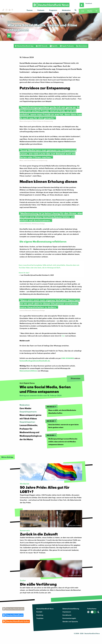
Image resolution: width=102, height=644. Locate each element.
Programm (53, 10)
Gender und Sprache (70, 621)
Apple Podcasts (67, 46)
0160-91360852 (68, 358)
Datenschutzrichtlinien (28, 371)
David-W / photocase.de (94, 39)
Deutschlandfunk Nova (45, 609)
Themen (30, 10)
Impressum (67, 612)
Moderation (66, 10)
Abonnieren (82, 46)
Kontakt (39, 612)
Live (83, 11)
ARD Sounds (42, 46)
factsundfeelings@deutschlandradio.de (35, 361)
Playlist (90, 11)
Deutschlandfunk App (24, 46)
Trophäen (40, 618)
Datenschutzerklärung (71, 609)
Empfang (40, 615)
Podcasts (41, 10)
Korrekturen (67, 615)
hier (63, 336)
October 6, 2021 (48, 275)
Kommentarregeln (69, 618)
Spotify (54, 46)
